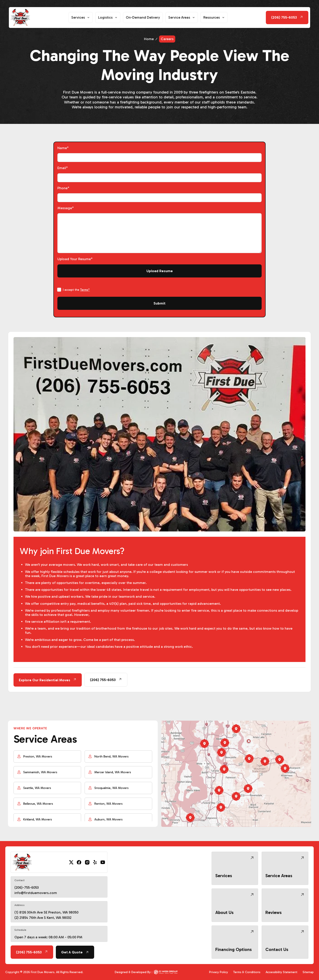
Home (149, 39)
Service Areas (179, 17)
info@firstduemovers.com (36, 893)
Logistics (105, 17)
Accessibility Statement (281, 972)
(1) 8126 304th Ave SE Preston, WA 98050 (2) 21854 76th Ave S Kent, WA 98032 (46, 915)
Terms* (85, 290)
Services (78, 17)
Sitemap (308, 972)
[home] (20, 18)
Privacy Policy (219, 972)
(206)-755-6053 (27, 887)
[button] (81, 18)
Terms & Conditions (247, 972)
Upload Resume (160, 271)
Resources (212, 17)
